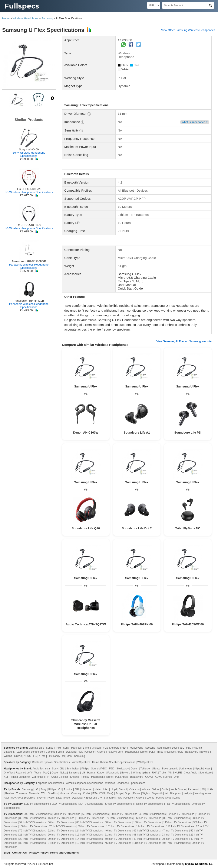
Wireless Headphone (25, 18)
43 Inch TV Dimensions (147, 835)
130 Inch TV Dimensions (147, 822)
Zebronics (23, 752)
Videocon (134, 789)
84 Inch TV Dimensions (61, 843)
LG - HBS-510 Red (29, 189)
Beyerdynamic (170, 769)
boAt (120, 752)
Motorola (34, 793)
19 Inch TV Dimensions (90, 843)
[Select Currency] (154, 5)
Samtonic (109, 798)
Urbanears (186, 769)
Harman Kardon (96, 773)
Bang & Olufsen (92, 748)
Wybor (146, 793)
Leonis (150, 798)
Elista (61, 752)
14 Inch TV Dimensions (90, 839)
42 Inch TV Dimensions (147, 831)
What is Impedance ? (195, 122)
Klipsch (199, 769)
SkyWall (42, 798)
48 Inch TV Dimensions (147, 839)
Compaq (51, 752)
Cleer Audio (191, 773)
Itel (166, 793)
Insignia (188, 793)
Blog (7, 853)
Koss (208, 769)
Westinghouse (203, 793)
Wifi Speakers (145, 762)
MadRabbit (131, 752)
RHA (155, 773)
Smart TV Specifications (119, 804)
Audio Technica (41, 769)
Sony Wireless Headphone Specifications (29, 154)
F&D (189, 748)
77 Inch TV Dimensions (119, 818)
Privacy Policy (38, 853)
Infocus (146, 789)
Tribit (58, 748)
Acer (6, 798)
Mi (64, 756)
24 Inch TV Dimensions (90, 831)
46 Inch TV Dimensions (118, 831)
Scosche (150, 748)
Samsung (47, 18)
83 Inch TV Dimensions (90, 822)
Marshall (76, 748)
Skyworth (157, 793)
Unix (69, 756)
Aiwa (80, 752)
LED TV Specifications (37, 804)
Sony (66, 748)
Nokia (63, 773)
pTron (42, 756)
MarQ (46, 773)
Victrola (198, 748)
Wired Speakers (81, 762)
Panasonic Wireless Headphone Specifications (29, 266)
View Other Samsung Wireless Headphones (188, 30)
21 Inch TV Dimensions (33, 835)
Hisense (170, 752)
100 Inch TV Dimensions (90, 818)
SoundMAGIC (99, 769)
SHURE (177, 773)
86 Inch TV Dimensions (148, 818)
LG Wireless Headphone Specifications (29, 192)
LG (35, 756)
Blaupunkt (9, 752)
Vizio (106, 748)
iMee (67, 798)
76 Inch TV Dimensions (62, 826)
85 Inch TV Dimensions (33, 818)
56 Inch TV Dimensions (61, 822)
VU (60, 789)
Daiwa (137, 793)
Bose (175, 748)
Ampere (115, 748)
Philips (159, 752)
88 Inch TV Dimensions (33, 843)
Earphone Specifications (50, 783)
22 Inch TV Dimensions (61, 831)
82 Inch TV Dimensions (176, 818)
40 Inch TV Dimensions (152, 814)
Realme (20, 773)
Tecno (37, 773)
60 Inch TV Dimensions (124, 814)
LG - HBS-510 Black (29, 225)
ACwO (28, 756)
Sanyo (119, 793)
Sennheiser (37, 752)
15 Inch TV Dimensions (90, 835)
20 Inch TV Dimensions (175, 839)
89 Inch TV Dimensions (91, 826)
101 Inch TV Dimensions (120, 826)
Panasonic (113, 773)
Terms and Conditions (64, 853)
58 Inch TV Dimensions (118, 822)
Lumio (177, 798)
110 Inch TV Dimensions (147, 843)
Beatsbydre (192, 752)
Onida (165, 789)
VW (100, 798)
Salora (156, 789)
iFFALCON (99, 793)
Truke (163, 773)
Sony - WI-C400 (29, 149)
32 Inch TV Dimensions (181, 814)
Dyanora (71, 752)
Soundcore (163, 748)
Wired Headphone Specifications (85, 783)
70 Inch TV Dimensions (67, 814)
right (52, 98)
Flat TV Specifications (178, 804)
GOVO (18, 756)
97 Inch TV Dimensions (176, 843)
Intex (106, 789)
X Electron (90, 798)
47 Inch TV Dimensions (175, 831)
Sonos (50, 748)
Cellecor (90, 752)
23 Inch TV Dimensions (175, 835)
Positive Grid (136, 748)
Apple (180, 752)
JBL (182, 748)
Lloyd (114, 789)
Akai (169, 798)
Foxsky (112, 752)
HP (47, 777)
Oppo (55, 773)
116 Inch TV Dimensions (180, 826)
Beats (157, 769)
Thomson (22, 793)
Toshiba (68, 789)
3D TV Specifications (91, 804)
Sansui (123, 789)
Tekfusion (146, 769)
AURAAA (16, 798)
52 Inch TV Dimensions (33, 822)
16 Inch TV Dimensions (61, 818)
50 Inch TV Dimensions (118, 839)
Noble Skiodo (178, 789)
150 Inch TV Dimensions (33, 826)
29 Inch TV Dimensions (61, 835)
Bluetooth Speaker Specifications (51, 762)
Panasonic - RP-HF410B (29, 301)
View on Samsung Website (184, 341)
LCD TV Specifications (65, 804)
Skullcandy (54, 756)
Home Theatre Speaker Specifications (114, 762)
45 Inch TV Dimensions (118, 843)
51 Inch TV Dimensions (118, 835)
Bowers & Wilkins (131, 773)
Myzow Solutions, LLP (200, 864)
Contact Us (19, 853)
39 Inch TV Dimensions (61, 839)
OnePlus (9, 773)
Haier (98, 789)
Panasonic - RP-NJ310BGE (29, 261)
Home (6, 18)
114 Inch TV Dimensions (150, 826)
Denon (134, 769)
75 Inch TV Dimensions (33, 831)
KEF (124, 748)
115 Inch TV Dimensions (177, 822)
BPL (77, 789)
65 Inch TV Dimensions (96, 814)
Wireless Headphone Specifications (125, 783)
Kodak (87, 793)
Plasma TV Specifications (149, 804)
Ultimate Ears (36, 748)
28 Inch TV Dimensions (33, 839)
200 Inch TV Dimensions (38, 814)
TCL (151, 752)
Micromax (87, 789)
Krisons (101, 752)
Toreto (143, 752)
